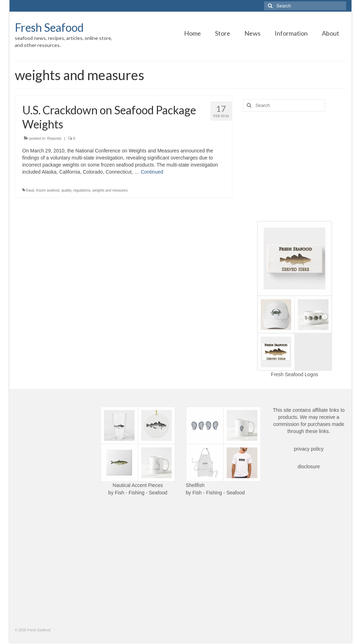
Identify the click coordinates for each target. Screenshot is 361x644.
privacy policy (309, 449)
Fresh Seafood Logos (294, 374)
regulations (82, 190)
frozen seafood (48, 190)
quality (66, 190)
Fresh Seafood (49, 27)
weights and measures (110, 190)
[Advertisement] (295, 166)
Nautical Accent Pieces (138, 485)
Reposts (54, 138)
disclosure (309, 467)
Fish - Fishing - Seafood (141, 493)
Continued (152, 172)
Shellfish (195, 485)
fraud (30, 190)
